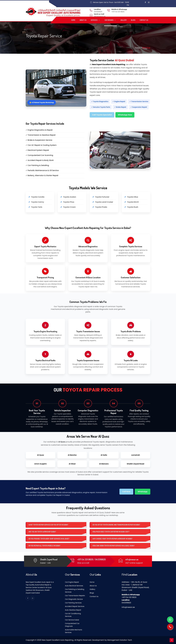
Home (73, 20)
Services (96, 20)
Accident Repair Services (75, 606)
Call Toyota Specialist (102, 115)
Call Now (126, 492)
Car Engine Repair (72, 582)
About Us (83, 20)
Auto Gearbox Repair (73, 610)
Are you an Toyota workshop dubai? (42, 532)
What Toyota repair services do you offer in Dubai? (48, 525)
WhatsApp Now (125, 115)
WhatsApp (143, 492)
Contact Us (144, 20)
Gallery (124, 20)
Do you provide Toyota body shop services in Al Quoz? (49, 539)
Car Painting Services (73, 603)
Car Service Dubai (72, 620)
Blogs (133, 20)
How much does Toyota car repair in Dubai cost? (111, 532)
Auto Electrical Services (74, 586)
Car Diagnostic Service (74, 599)
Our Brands (110, 20)
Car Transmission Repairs (75, 596)
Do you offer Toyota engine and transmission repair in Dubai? (116, 525)
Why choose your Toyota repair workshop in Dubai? (112, 539)
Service (146, 48)
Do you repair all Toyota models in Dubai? (44, 546)
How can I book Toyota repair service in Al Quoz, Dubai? (114, 546)
